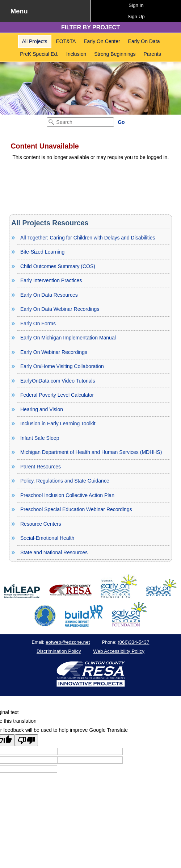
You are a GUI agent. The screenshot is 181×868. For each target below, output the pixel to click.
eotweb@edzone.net (68, 642)
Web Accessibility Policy (119, 651)
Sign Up (136, 16)
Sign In (136, 5)
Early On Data (144, 41)
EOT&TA (66, 41)
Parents (152, 54)
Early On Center (102, 41)
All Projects (35, 41)
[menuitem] (35, 41)
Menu (19, 11)
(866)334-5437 (133, 642)
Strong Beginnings (115, 54)
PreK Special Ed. (39, 54)
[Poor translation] (26, 740)
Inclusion (76, 54)
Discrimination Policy (59, 651)
